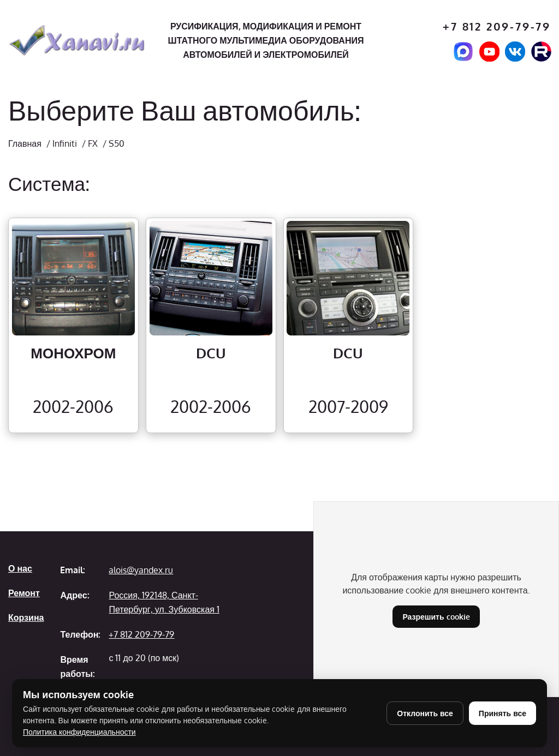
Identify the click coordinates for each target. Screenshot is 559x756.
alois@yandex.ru (141, 570)
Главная (25, 143)
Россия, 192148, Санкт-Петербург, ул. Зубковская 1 (164, 602)
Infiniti (65, 143)
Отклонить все (425, 713)
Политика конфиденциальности (79, 732)
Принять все (502, 713)
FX (93, 143)
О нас (20, 568)
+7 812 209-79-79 (497, 26)
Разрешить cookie (436, 617)
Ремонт (24, 593)
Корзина (26, 617)
